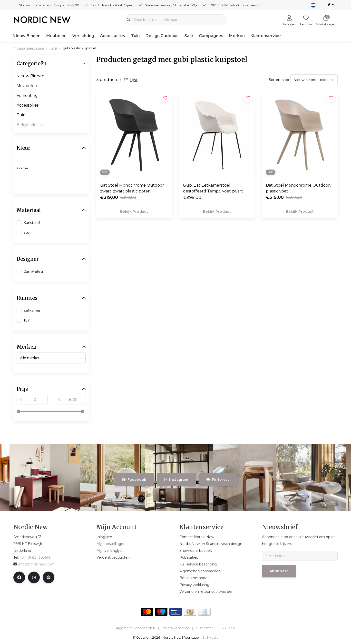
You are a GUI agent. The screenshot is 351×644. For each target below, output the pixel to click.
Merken (237, 36)
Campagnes (211, 36)
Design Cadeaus (162, 36)
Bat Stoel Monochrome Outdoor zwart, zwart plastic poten (132, 188)
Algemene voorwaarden (136, 628)
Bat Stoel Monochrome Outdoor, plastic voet (298, 188)
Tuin (135, 36)
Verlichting (83, 36)
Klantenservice (266, 36)
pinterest (218, 480)
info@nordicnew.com (34, 564)
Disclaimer (204, 628)
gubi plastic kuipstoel (79, 48)
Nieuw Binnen (27, 36)
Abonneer (279, 571)
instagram (176, 480)
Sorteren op (279, 80)
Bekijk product (134, 211)
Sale (189, 36)
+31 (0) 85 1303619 (35, 557)
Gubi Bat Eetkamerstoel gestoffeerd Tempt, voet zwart (213, 188)
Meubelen (56, 36)
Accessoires (112, 36)
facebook (134, 480)
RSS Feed (227, 628)
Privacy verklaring (175, 628)
